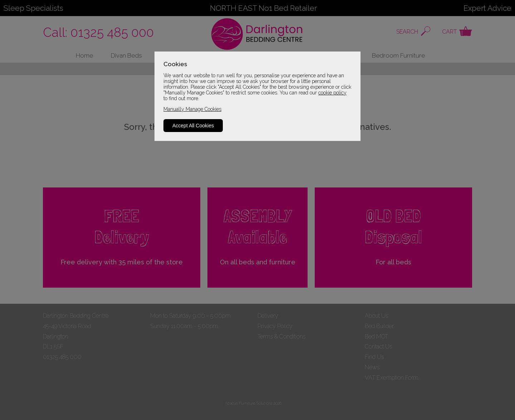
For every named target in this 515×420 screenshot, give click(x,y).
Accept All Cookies (193, 126)
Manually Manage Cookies (192, 109)
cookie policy (332, 93)
